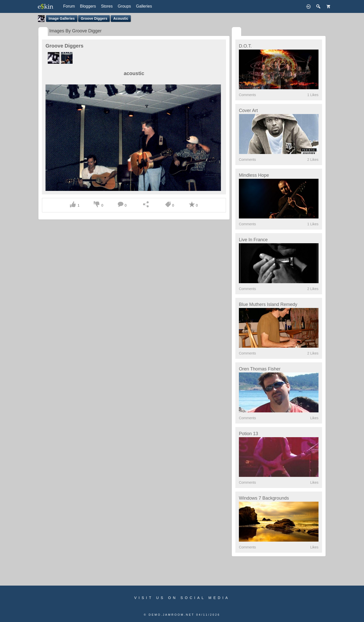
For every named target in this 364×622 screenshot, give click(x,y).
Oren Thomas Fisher (260, 369)
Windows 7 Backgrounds (264, 498)
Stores (107, 6)
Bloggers (88, 6)
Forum (69, 6)
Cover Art (248, 110)
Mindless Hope (254, 175)
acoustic (121, 18)
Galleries (144, 6)
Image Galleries (62, 18)
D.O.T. (245, 46)
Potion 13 (248, 434)
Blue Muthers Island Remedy (268, 304)
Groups (124, 6)
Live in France (253, 240)
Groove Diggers (94, 18)
